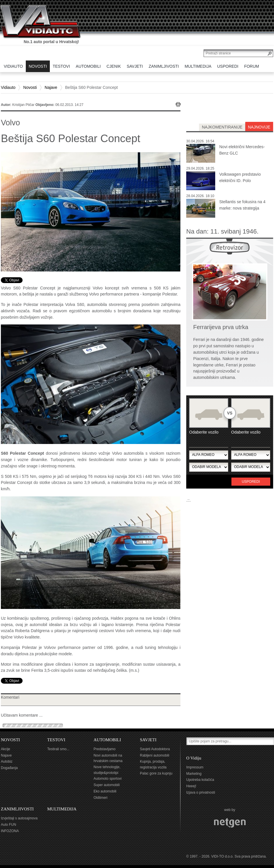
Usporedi (251, 482)
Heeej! (191, 786)
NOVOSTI (10, 740)
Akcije (6, 749)
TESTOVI (56, 740)
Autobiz (7, 761)
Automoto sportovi (108, 779)
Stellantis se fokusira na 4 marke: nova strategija (242, 205)
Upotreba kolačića (200, 780)
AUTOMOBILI (107, 740)
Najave (51, 87)
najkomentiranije (222, 127)
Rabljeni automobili (155, 755)
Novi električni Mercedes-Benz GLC (242, 150)
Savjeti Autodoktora (155, 749)
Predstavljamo (105, 749)
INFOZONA (10, 831)
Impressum (195, 767)
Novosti (30, 87)
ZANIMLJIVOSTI (17, 809)
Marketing (194, 774)
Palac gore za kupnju (156, 773)
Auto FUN (9, 825)
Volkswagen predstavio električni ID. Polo (240, 177)
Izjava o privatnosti (201, 792)
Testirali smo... (58, 749)
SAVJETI (148, 740)
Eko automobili (105, 791)
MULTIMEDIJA (62, 809)
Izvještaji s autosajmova (19, 818)
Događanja (9, 768)
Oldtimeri (101, 798)
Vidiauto (8, 87)
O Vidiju (194, 758)
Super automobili (107, 785)
